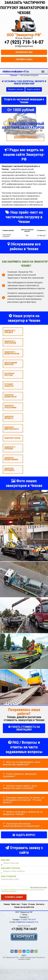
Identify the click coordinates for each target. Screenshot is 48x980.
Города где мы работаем (24, 907)
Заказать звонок (15, 89)
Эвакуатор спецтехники (10, 407)
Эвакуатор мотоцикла (9, 469)
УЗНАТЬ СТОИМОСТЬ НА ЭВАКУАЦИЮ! (24, 728)
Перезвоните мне (24, 52)
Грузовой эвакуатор (9, 385)
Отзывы (32, 904)
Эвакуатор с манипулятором (12, 353)
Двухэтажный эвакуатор (11, 364)
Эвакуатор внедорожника (11, 459)
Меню (43, 70)
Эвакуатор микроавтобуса (11, 428)
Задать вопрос (34, 89)
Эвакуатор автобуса (9, 417)
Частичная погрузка (9, 374)
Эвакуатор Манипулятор (10, 396)
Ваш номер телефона (11, 868)
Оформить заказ (24, 59)
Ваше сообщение (9, 876)
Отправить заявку (14, 897)
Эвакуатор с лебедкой (10, 331)
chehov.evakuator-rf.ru (15, 71)
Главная (7, 904)
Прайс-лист (16, 904)
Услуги (24, 904)
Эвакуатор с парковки (10, 448)
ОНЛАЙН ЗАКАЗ (25, 137)
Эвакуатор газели (12, 438)
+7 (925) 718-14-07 (24, 42)
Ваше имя (5, 860)
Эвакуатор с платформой (10, 342)
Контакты (40, 904)
